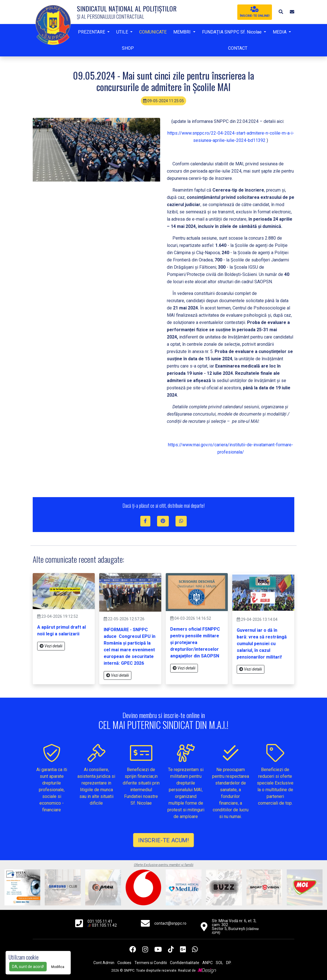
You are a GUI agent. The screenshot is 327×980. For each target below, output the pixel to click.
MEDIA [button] (280, 32)
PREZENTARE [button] (92, 32)
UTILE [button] (123, 32)
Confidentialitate (185, 963)
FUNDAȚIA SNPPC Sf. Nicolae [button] (232, 32)
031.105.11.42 (104, 925)
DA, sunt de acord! (28, 967)
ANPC (208, 963)
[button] (281, 12)
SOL (219, 963)
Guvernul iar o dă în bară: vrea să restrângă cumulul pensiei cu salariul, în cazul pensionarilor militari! (262, 644)
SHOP (128, 48)
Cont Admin (104, 963)
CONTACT (238, 48)
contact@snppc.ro (170, 923)
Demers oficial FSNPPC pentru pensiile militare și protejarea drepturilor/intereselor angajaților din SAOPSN (195, 642)
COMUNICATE (153, 32)
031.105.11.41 (100, 921)
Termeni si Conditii (151, 963)
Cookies (124, 963)
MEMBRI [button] (183, 32)
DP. (229, 963)
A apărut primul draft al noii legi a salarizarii (61, 630)
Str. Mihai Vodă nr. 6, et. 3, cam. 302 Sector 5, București (235, 927)
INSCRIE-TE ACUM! (163, 840)
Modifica (58, 967)
